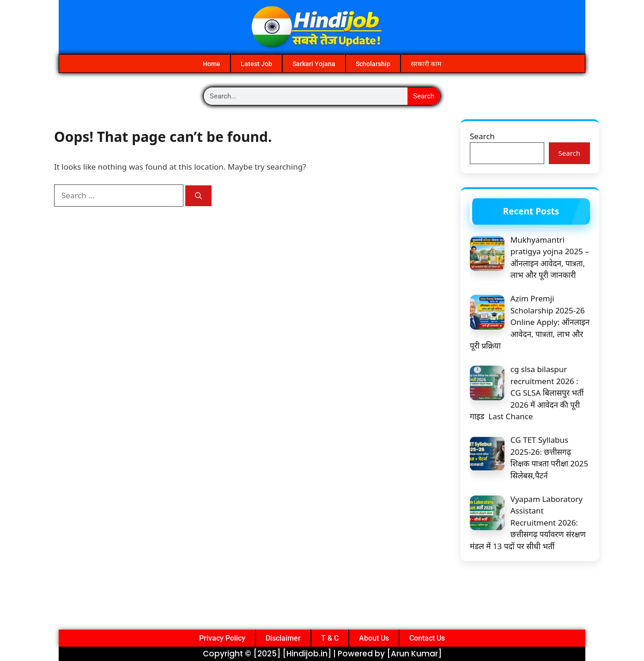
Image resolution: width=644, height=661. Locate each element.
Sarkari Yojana (314, 64)
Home (212, 64)
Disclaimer (283, 638)
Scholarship (373, 64)
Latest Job (256, 64)
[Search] (198, 196)
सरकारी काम (426, 64)
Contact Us (427, 638)
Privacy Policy (222, 638)
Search (424, 96)
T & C (330, 638)
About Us (374, 638)
